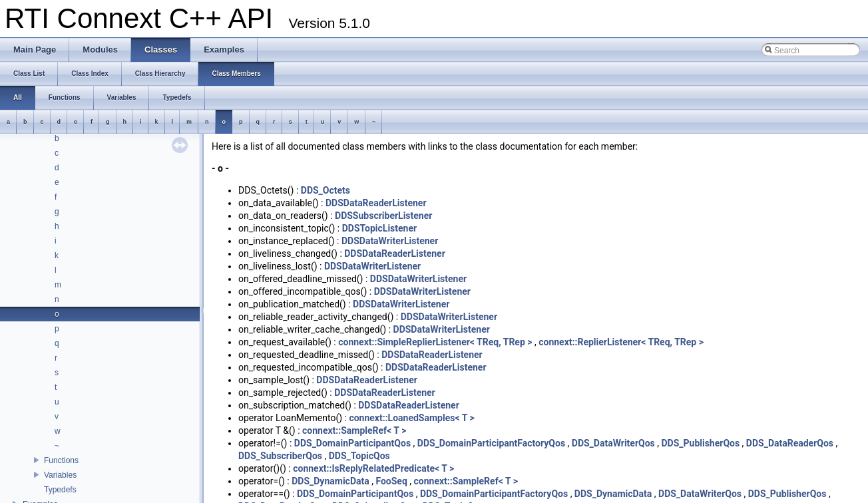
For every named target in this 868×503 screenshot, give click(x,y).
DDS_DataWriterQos (613, 443)
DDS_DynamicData (330, 481)
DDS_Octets (325, 190)
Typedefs (60, 490)
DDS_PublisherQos (700, 443)
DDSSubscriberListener (383, 216)
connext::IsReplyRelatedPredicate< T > (373, 468)
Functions (61, 460)
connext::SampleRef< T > (354, 430)
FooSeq (391, 481)
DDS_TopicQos (359, 456)
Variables (60, 475)
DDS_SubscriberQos (280, 456)
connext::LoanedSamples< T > (411, 418)
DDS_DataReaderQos (790, 443)
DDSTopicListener (379, 228)
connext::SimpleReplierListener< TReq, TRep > (435, 342)
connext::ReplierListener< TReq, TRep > (621, 342)
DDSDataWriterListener (390, 241)
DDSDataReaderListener (376, 203)
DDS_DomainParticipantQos (352, 443)
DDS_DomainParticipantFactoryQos (491, 443)
